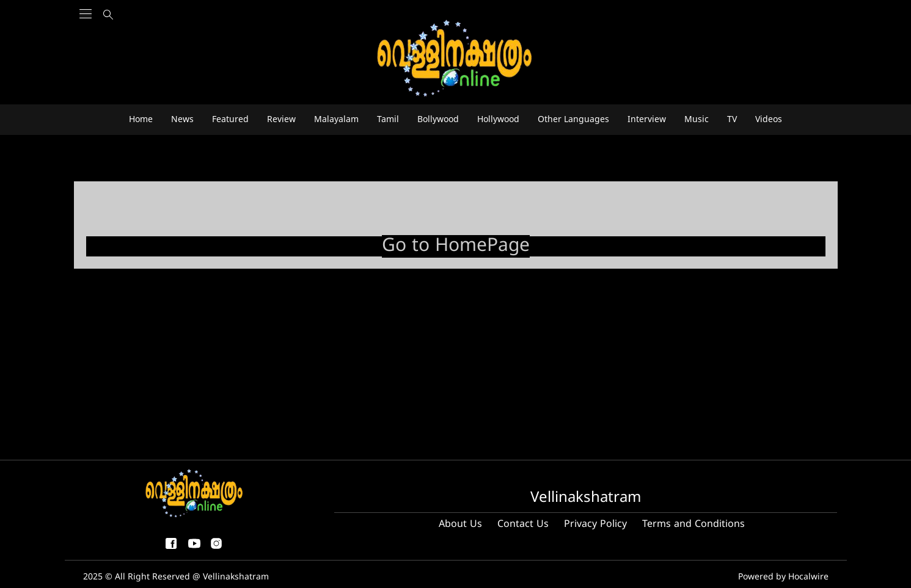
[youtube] (194, 549)
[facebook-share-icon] (171, 549)
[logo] (456, 59)
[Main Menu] (86, 37)
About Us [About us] (460, 524)
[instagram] (216, 549)
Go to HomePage (456, 246)
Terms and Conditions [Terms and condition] (693, 524)
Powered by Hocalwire (783, 577)
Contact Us (523, 524)
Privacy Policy (595, 524)
